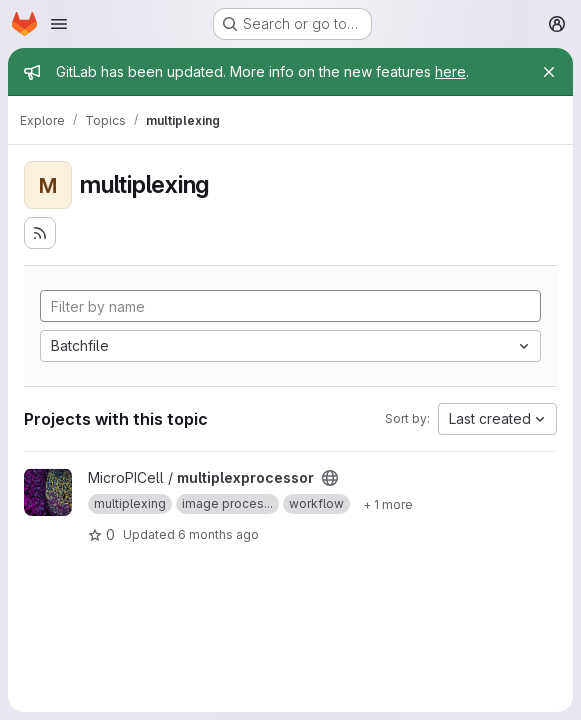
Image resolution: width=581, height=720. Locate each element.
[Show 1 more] (388, 504)
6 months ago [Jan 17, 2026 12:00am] (218, 534)
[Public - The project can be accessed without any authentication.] (330, 478)
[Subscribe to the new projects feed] (40, 233)
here (450, 71)
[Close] (549, 72)
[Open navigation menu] (59, 24)
